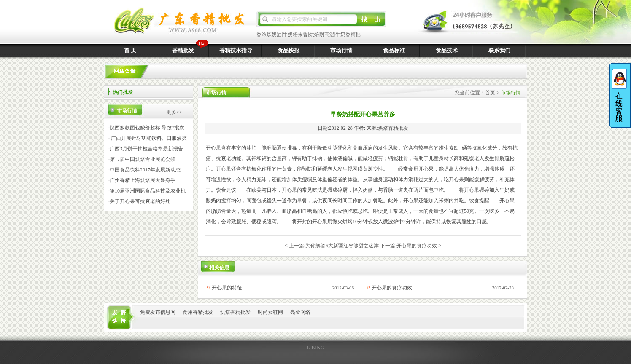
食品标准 (394, 50)
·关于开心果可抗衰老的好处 (139, 201)
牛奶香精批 (348, 35)
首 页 (130, 50)
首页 (490, 93)
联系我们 (499, 50)
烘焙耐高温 (322, 35)
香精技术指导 (236, 50)
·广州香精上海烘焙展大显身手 (142, 180)
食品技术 (447, 50)
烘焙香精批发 (235, 312)
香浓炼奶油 (269, 35)
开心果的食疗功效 (417, 246)
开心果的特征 (227, 288)
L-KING (315, 348)
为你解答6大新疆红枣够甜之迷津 (342, 246)
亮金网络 (300, 312)
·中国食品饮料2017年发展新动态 (144, 170)
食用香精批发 (198, 312)
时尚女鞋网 (270, 312)
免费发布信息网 (158, 312)
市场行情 (341, 50)
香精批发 (183, 50)
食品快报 (289, 50)
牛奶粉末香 (295, 35)
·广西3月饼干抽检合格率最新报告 (146, 149)
